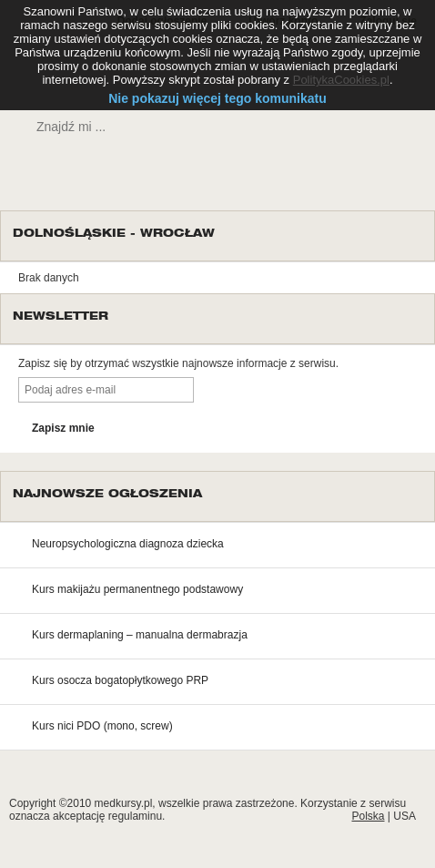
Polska (368, 816)
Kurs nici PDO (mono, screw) (102, 726)
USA (405, 816)
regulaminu (135, 816)
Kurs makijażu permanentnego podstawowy (137, 589)
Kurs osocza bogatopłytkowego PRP (120, 680)
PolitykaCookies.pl (341, 80)
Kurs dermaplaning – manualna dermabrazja (140, 635)
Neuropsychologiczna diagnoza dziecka (128, 544)
